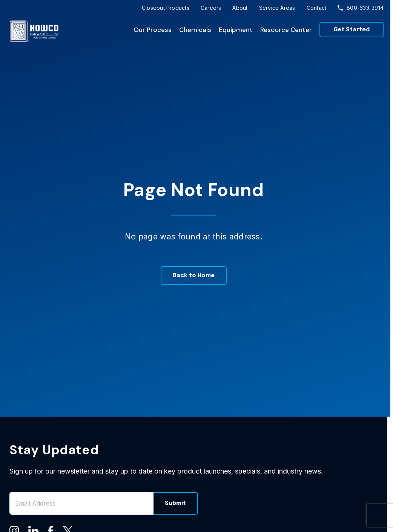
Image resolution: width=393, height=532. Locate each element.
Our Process (153, 30)
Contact (317, 8)
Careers (211, 8)
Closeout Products (166, 8)
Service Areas (277, 8)
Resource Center (286, 30)
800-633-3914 (361, 8)
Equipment (236, 30)
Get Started (352, 30)
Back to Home (194, 276)
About (240, 8)
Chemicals (195, 30)
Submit (175, 503)
